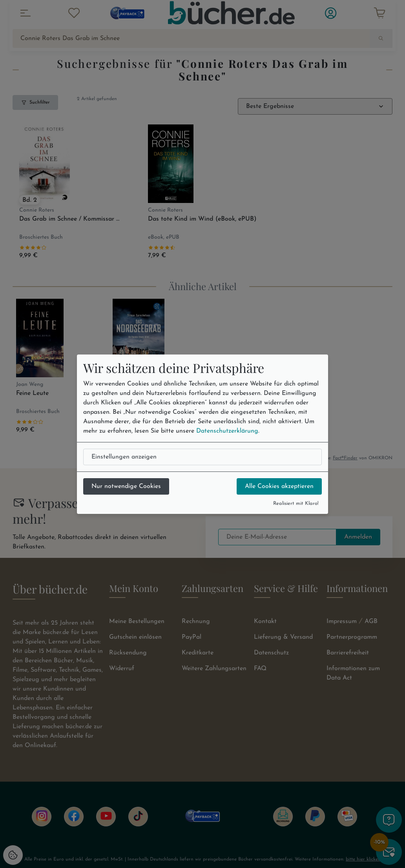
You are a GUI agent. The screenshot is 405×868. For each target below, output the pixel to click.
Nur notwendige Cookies (126, 486)
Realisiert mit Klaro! (296, 503)
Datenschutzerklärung (227, 431)
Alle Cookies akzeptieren (279, 486)
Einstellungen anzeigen (124, 457)
